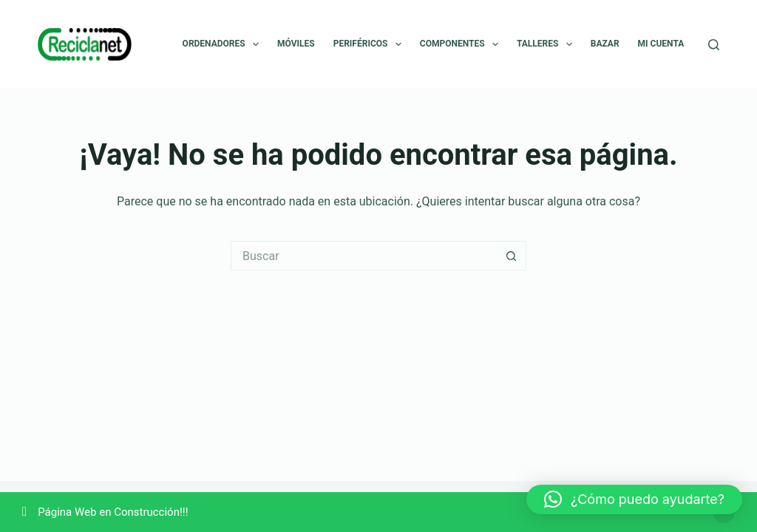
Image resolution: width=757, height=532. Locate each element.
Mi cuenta (661, 44)
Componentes (462, 44)
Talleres (547, 44)
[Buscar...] (364, 256)
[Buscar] (714, 45)
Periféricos (370, 44)
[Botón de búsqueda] (512, 256)
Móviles (296, 44)
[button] (634, 499)
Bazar (605, 44)
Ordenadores (224, 44)
